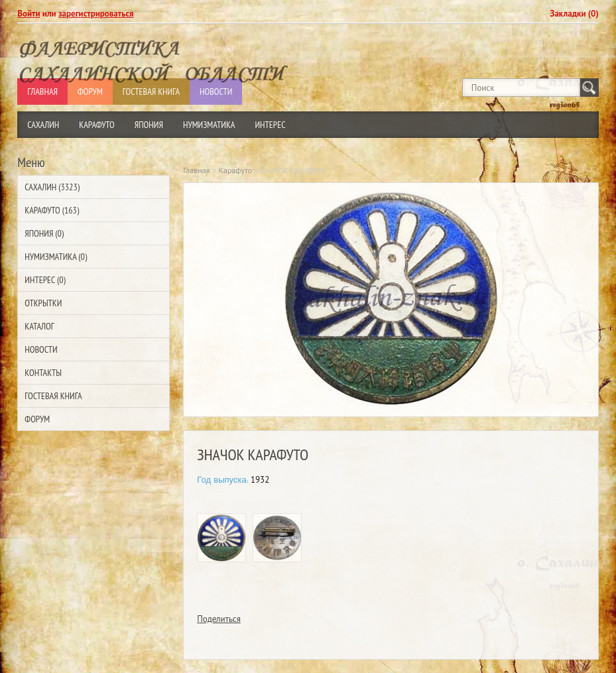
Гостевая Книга (53, 396)
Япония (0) (44, 233)
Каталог (39, 326)
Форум (37, 419)
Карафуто (97, 125)
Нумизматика (209, 125)
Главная (196, 170)
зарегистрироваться (96, 14)
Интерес (270, 125)
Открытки (43, 303)
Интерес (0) (45, 280)
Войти (29, 14)
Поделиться (219, 619)
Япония (149, 125)
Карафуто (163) (52, 210)
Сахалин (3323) (52, 187)
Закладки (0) (575, 14)
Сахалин (43, 125)
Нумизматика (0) (56, 257)
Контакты (43, 373)
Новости (41, 349)
